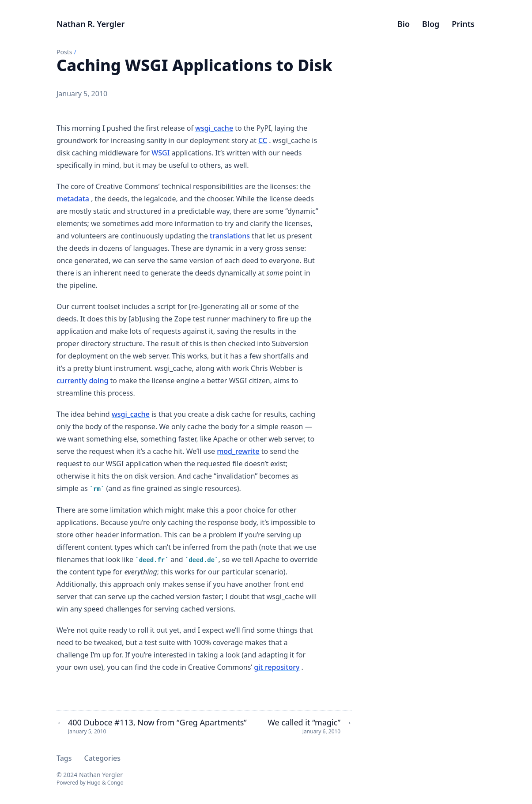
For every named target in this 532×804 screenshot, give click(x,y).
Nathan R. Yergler (91, 24)
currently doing (82, 381)
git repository (277, 667)
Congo (115, 783)
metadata (73, 199)
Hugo (94, 783)
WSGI (160, 153)
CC (263, 140)
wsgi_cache (214, 128)
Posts (64, 52)
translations (230, 236)
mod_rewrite (238, 451)
